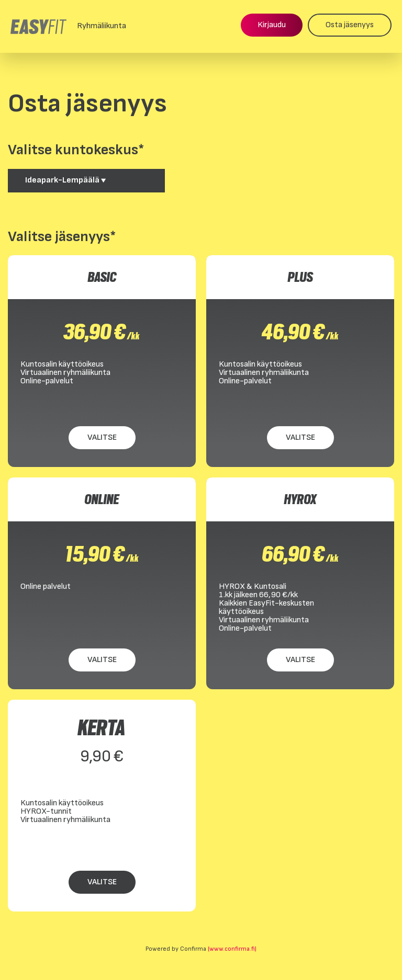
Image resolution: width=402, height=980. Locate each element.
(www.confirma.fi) (232, 949)
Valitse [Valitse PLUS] (300, 437)
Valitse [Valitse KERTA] (102, 882)
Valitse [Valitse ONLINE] (102, 660)
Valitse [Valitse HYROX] (300, 660)
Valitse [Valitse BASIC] (102, 437)
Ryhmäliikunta (102, 26)
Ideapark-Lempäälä (66, 180)
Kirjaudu (272, 25)
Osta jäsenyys (350, 25)
